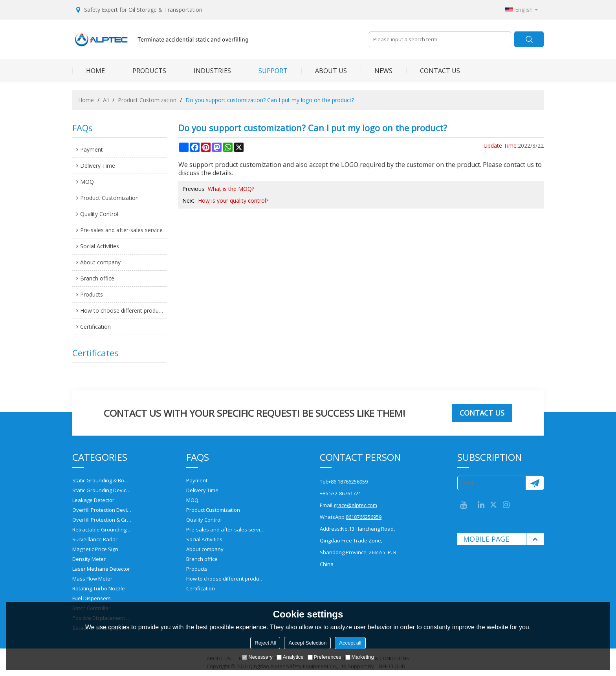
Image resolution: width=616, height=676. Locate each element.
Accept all (350, 643)
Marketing (360, 657)
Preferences (324, 657)
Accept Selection (307, 643)
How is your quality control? (233, 201)
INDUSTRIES (205, 71)
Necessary (257, 657)
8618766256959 (364, 517)
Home (86, 100)
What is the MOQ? (231, 189)
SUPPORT (266, 71)
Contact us (482, 413)
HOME (89, 71)
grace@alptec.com (355, 505)
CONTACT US (433, 71)
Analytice (290, 657)
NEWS (377, 71)
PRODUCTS (142, 71)
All (106, 100)
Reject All (265, 643)
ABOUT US (324, 71)
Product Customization (147, 100)
